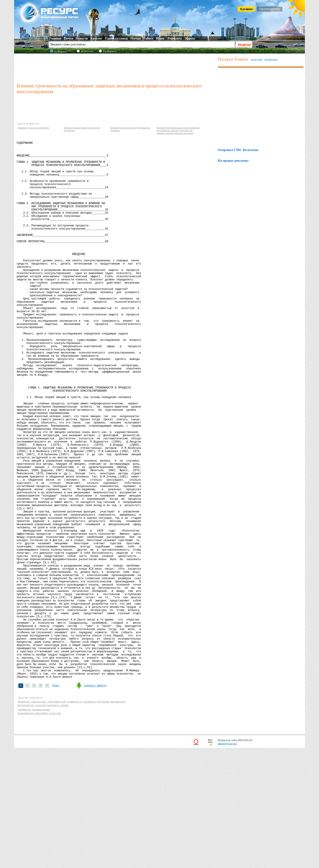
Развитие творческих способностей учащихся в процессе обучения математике (71, 820)
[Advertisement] (116, 68)
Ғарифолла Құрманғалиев (34, 828)
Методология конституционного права (43, 824)
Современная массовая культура (39, 832)
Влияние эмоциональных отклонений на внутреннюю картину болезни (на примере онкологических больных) (178, 130)
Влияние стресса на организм (33, 128)
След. (56, 801)
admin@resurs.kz (227, 864)
